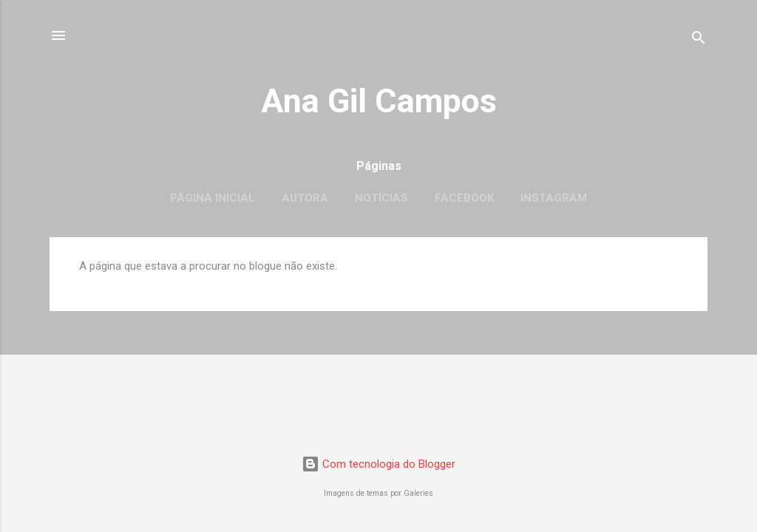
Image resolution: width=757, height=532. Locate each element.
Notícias (381, 198)
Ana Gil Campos (379, 101)
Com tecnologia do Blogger (378, 464)
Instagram (554, 198)
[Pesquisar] (699, 40)
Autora (305, 198)
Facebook (464, 198)
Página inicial (213, 198)
